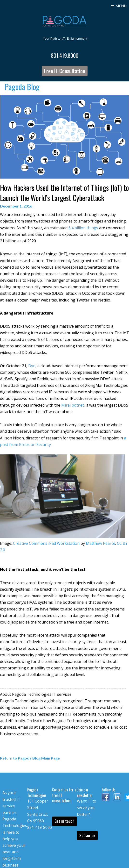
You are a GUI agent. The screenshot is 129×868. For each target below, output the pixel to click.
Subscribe (87, 835)
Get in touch (64, 821)
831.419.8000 (65, 55)
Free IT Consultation (65, 71)
